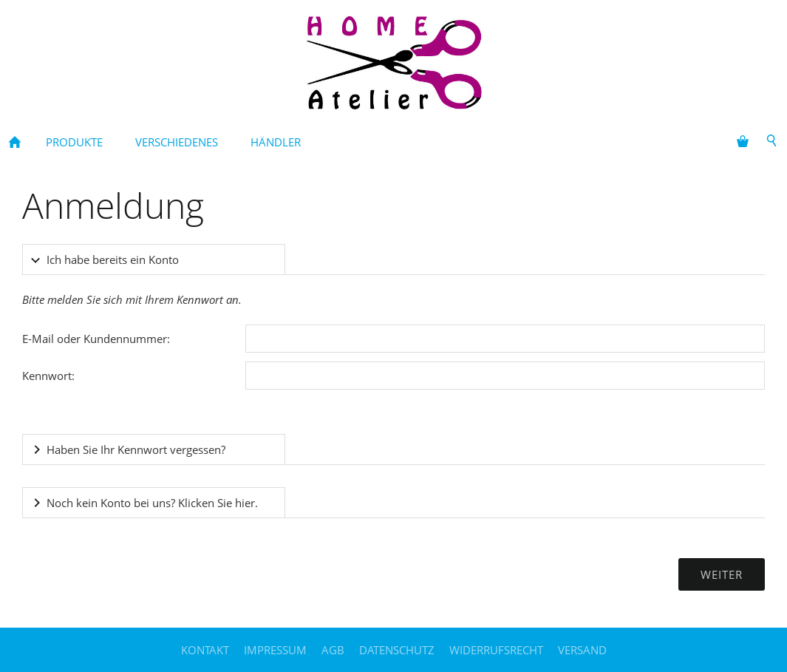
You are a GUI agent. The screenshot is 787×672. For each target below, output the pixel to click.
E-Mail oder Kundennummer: (96, 339)
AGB (333, 650)
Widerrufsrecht (496, 650)
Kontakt (205, 650)
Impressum (275, 650)
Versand (582, 650)
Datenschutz (397, 650)
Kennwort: (48, 376)
